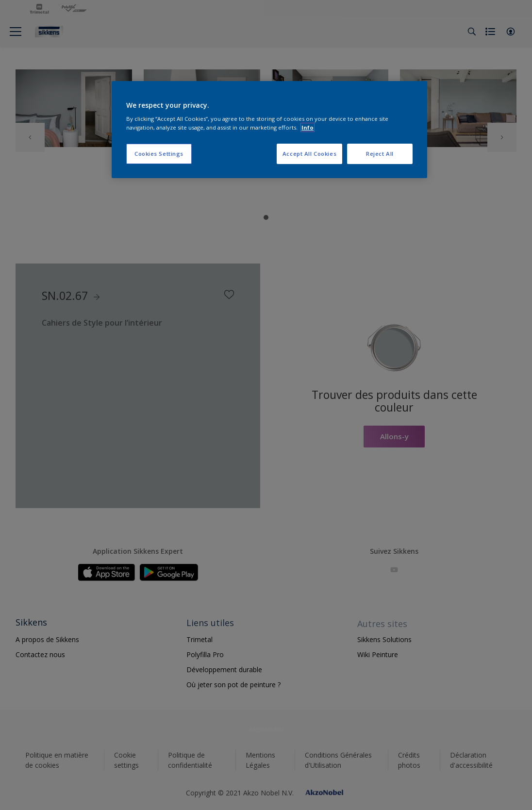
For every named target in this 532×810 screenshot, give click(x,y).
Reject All (380, 154)
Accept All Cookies (309, 154)
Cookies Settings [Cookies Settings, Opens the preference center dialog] (159, 154)
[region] (269, 130)
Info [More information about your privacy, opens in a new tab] (308, 127)
